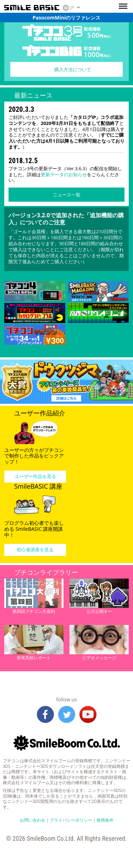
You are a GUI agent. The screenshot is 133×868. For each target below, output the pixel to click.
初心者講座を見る (35, 550)
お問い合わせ (33, 820)
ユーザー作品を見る (35, 476)
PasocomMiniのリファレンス (66, 18)
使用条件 (105, 820)
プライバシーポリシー (71, 820)
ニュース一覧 (67, 195)
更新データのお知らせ (64, 174)
